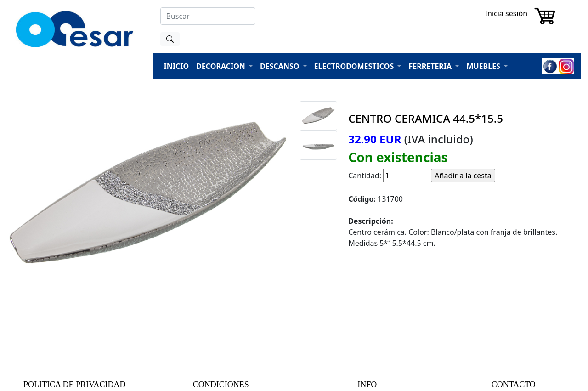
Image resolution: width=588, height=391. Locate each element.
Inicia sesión (506, 13)
